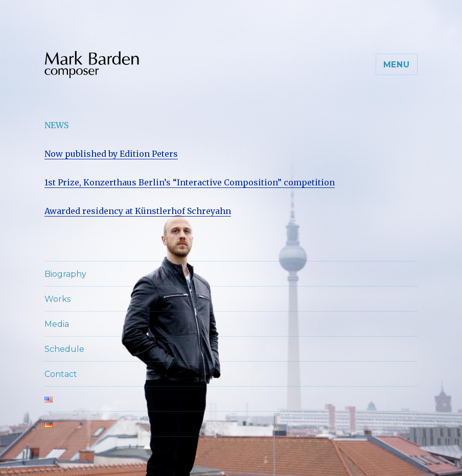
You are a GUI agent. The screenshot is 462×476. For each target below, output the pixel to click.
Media (57, 324)
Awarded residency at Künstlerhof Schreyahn (138, 211)
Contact (61, 374)
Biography (65, 274)
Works (57, 299)
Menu (397, 65)
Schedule (64, 349)
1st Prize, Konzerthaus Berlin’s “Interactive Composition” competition (190, 182)
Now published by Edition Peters (111, 154)
